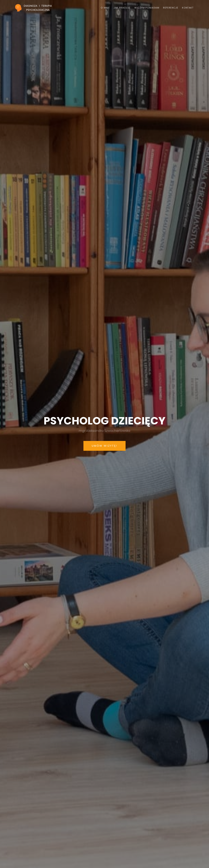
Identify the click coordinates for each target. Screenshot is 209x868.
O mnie (105, 8)
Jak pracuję (122, 8)
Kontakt (188, 8)
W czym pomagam (147, 8)
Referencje (171, 8)
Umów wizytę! (104, 446)
